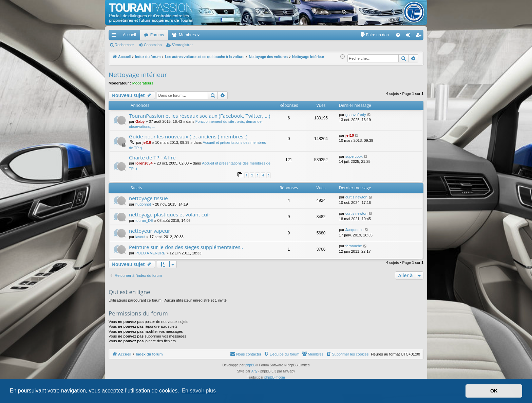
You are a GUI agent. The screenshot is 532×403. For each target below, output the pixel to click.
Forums (157, 35)
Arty (254, 371)
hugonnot (143, 204)
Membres (187, 35)
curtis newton (356, 197)
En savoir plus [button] (199, 391)
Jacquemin (354, 230)
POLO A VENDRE (150, 253)
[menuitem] (374, 35)
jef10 (147, 142)
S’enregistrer (182, 45)
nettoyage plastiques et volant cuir (170, 214)
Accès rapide (115, 36)
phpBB (250, 365)
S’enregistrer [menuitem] (420, 36)
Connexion (153, 45)
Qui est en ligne (129, 292)
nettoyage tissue (148, 198)
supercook (354, 156)
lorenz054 (144, 163)
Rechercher (124, 45)
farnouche (354, 246)
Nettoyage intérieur (138, 75)
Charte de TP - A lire (152, 157)
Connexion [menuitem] (410, 36)
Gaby (140, 121)
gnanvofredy (356, 115)
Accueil (129, 35)
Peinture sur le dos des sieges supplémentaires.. (186, 247)
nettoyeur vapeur (149, 231)
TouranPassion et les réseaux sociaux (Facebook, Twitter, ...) (199, 116)
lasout (140, 237)
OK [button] (494, 391)
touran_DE (144, 220)
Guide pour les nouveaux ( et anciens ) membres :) (188, 136)
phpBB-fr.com (275, 377)
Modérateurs (143, 83)
